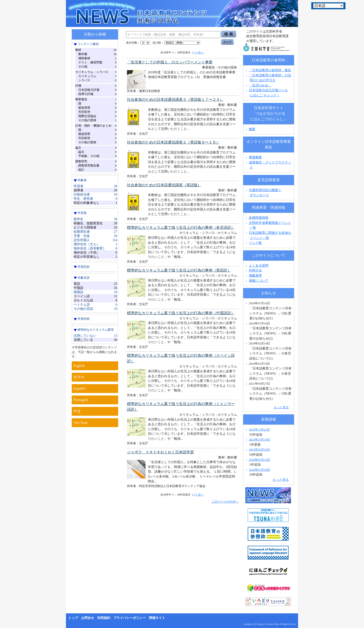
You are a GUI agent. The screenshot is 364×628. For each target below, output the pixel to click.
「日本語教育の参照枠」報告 (270, 70)
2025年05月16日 (259, 450)
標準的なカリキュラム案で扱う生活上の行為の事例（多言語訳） (181, 227)
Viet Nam (81, 423)
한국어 (79, 377)
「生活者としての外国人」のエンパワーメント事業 (170, 62)
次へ (201, 52)
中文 (77, 411)
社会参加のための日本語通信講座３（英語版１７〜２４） (175, 100)
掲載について (259, 281)
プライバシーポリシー (130, 618)
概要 (252, 129)
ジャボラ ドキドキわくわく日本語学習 (160, 452)
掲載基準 (255, 275)
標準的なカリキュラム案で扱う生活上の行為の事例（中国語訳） (181, 313)
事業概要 (255, 157)
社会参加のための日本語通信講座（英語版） (164, 185)
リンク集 (255, 243)
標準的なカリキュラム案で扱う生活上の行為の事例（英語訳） (179, 270)
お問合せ (88, 618)
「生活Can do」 (260, 85)
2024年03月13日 (259, 460)
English (79, 366)
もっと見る (281, 407)
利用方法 (255, 270)
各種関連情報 (257, 218)
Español (79, 388)
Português (81, 400)
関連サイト (157, 618)
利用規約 (104, 618)
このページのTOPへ (225, 502)
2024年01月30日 (259, 470)
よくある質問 (259, 265)
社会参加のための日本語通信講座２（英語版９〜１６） (173, 142)
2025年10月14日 (259, 440)
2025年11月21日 (259, 430)
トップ (73, 618)
